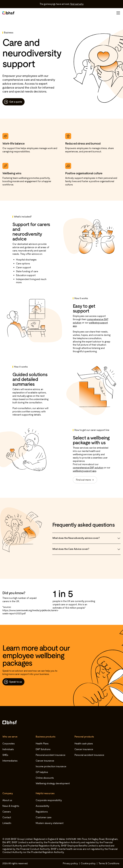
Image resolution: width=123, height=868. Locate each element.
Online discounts (45, 778)
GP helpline (42, 772)
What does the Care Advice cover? (86, 549)
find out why (77, 4)
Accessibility (42, 806)
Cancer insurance (45, 761)
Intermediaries (10, 761)
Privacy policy (70, 863)
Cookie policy (88, 863)
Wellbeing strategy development (53, 783)
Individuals (8, 749)
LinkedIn (7, 823)
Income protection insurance (51, 766)
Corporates (9, 744)
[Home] (61, 722)
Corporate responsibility (49, 800)
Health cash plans (84, 744)
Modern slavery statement (50, 823)
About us (7, 800)
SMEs (5, 755)
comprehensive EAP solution (88, 468)
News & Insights (11, 806)
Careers (7, 812)
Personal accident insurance (50, 755)
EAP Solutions (43, 749)
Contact (7, 817)
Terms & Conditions (109, 863)
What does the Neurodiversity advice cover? (86, 538)
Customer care (44, 817)
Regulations (42, 812)
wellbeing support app (84, 471)
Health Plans (42, 744)
